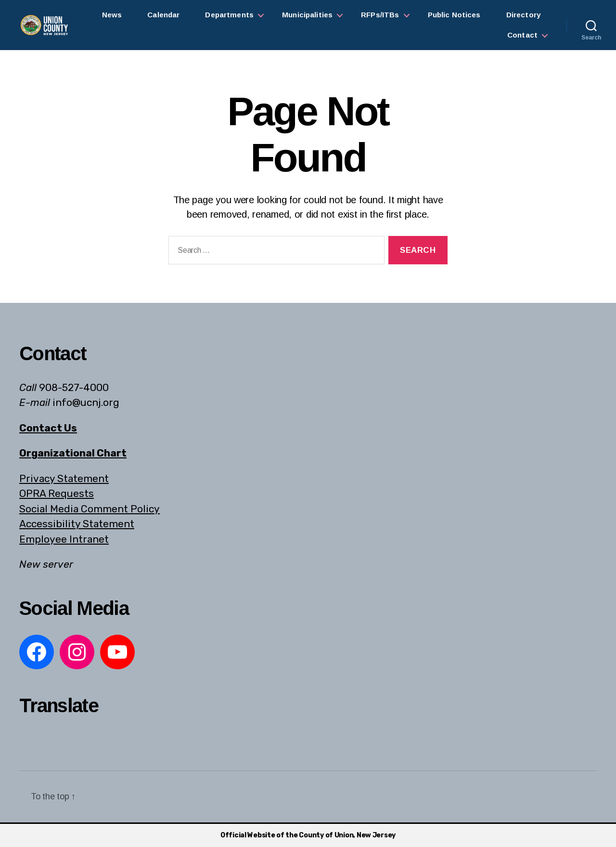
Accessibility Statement (77, 524)
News (112, 15)
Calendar (163, 15)
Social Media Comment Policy (90, 509)
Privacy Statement (64, 478)
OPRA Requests (57, 493)
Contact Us (48, 428)
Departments (229, 15)
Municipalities (307, 15)
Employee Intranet (64, 539)
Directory (523, 15)
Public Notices (454, 15)
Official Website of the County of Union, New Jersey (308, 835)
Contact (522, 35)
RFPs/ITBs (380, 15)
